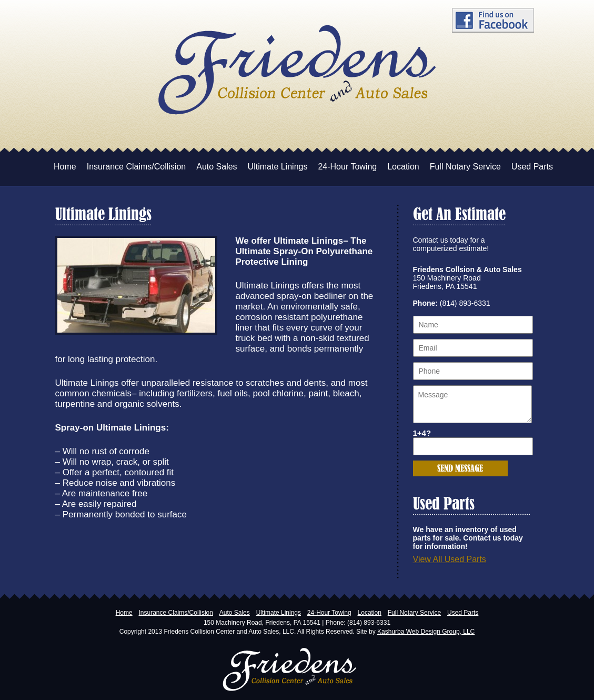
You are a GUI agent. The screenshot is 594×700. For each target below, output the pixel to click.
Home (65, 167)
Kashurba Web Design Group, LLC (426, 632)
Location (403, 167)
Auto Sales (217, 167)
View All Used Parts (450, 559)
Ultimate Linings (278, 167)
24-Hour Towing (347, 167)
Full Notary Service (465, 167)
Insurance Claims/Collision (137, 167)
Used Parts (532, 167)
